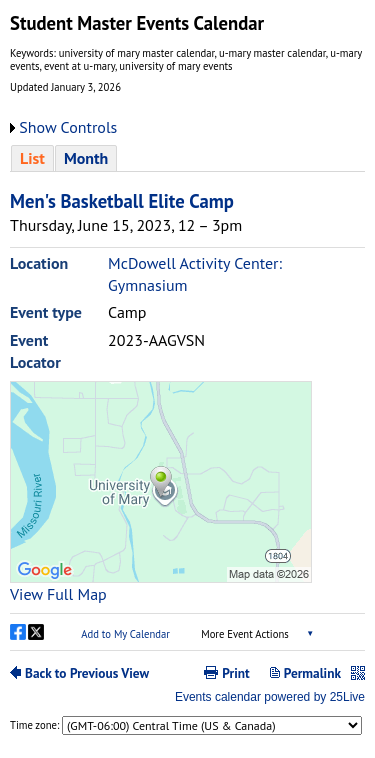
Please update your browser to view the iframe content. (187, 158)
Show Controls (68, 127)
